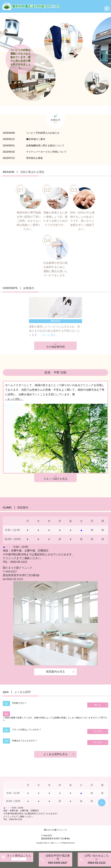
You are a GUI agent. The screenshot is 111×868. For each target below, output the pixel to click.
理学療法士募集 (34, 158)
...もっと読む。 (14, 399)
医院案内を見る (55, 672)
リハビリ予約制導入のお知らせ (43, 133)
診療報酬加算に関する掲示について (45, 146)
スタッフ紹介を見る (55, 479)
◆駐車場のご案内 (36, 139)
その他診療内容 (55, 347)
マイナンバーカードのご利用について (46, 152)
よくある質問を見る (55, 754)
